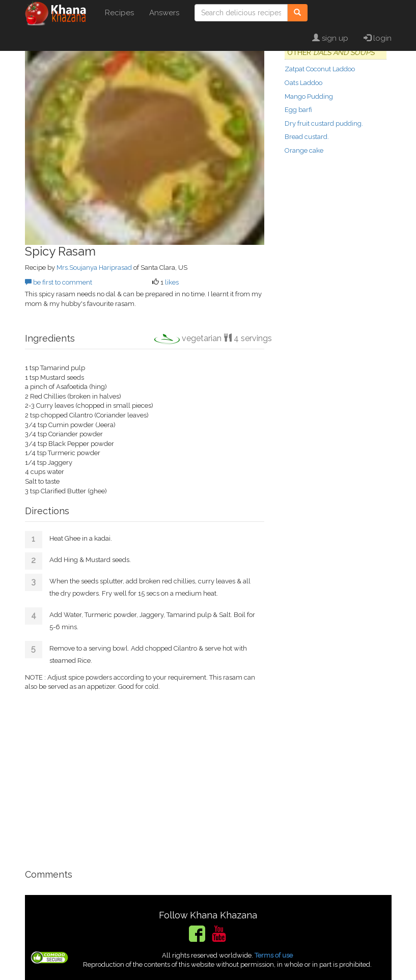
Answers (164, 13)
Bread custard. (307, 137)
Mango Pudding (309, 96)
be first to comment (59, 282)
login (378, 38)
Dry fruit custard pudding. (324, 123)
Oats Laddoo (303, 83)
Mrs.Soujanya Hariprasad (94, 268)
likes (172, 282)
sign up (330, 38)
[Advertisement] (145, 776)
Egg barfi (298, 110)
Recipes (119, 13)
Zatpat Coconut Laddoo (320, 69)
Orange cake (304, 150)
